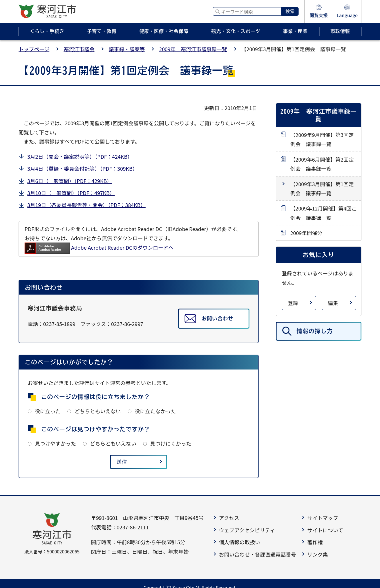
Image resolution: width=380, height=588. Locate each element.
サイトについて (325, 530)
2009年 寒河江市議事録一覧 (193, 49)
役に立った (48, 411)
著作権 (315, 542)
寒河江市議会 (79, 49)
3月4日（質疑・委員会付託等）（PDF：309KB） (83, 168)
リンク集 (317, 554)
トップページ (34, 49)
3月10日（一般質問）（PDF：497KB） (71, 193)
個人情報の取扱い (239, 542)
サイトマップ (323, 518)
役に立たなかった (155, 411)
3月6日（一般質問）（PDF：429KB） (70, 181)
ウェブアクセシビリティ (247, 530)
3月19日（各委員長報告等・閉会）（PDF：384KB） (87, 205)
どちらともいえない (98, 411)
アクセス (229, 518)
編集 (333, 303)
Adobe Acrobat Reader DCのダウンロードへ (99, 247)
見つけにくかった (171, 443)
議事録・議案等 (127, 49)
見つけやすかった (55, 443)
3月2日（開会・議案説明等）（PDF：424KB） (80, 156)
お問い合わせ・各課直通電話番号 (257, 554)
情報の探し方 (315, 331)
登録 (293, 303)
